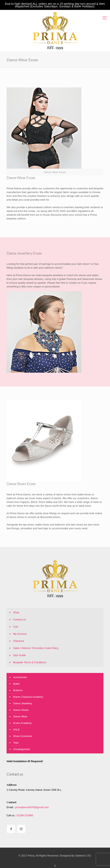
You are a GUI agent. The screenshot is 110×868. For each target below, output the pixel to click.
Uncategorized (21, 749)
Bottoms (18, 690)
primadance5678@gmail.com (32, 807)
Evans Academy (22, 723)
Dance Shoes (21, 710)
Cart (16, 627)
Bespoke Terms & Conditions (30, 662)
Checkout (19, 641)
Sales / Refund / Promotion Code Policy (36, 648)
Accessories (20, 677)
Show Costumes (23, 736)
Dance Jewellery (23, 703)
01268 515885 (25, 815)
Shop (16, 612)
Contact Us (19, 620)
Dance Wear (20, 716)
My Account (20, 634)
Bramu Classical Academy (28, 697)
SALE (16, 730)
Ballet (16, 684)
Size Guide (19, 655)
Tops (16, 743)
